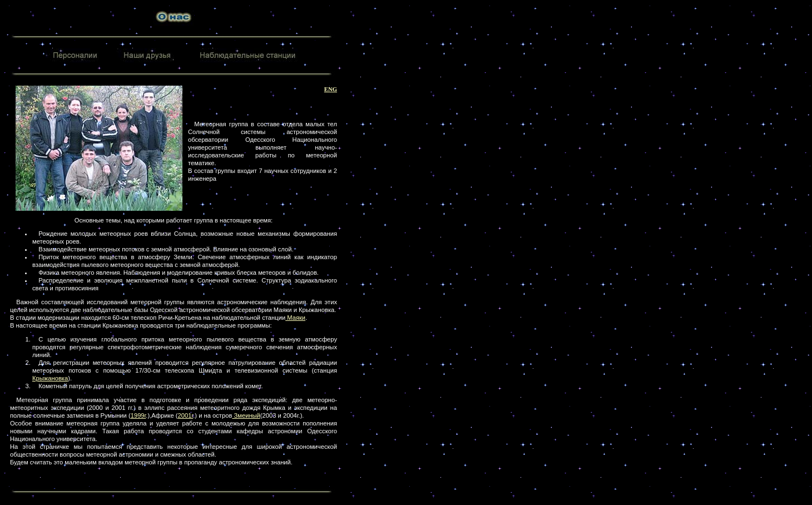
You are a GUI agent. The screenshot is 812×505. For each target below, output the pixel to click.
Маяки (295, 318)
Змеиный (246, 415)
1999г (138, 415)
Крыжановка (50, 378)
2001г (186, 415)
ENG (331, 89)
